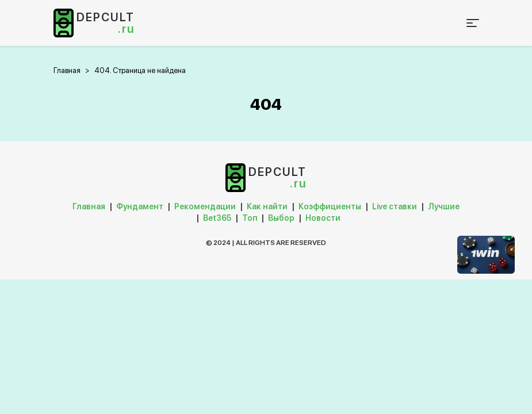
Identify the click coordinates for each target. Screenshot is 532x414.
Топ (250, 218)
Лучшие (444, 206)
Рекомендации (205, 206)
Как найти (267, 206)
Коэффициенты (330, 206)
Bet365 (217, 218)
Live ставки (395, 206)
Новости (323, 218)
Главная (89, 206)
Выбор (281, 218)
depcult (106, 23)
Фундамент (140, 206)
